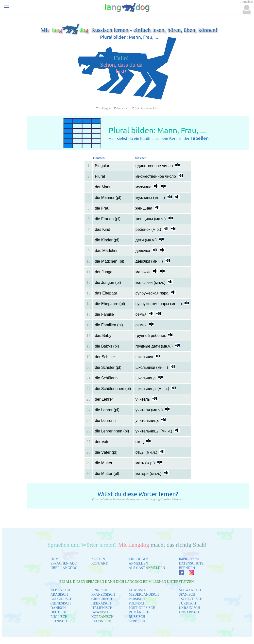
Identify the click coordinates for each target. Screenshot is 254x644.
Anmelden (121, 108)
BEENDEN (187, 568)
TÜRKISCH (187, 603)
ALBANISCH (60, 590)
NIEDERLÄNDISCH (144, 595)
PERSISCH (137, 599)
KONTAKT (100, 563)
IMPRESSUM (189, 559)
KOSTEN (98, 559)
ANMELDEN (138, 563)
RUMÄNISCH (139, 612)
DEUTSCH (59, 612)
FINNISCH (99, 590)
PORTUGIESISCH (142, 608)
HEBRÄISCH (101, 603)
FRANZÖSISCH (103, 595)
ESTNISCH (59, 621)
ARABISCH (59, 595)
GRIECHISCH (102, 599)
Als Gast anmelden (145, 108)
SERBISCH (137, 621)
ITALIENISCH (102, 608)
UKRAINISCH (189, 608)
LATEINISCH (101, 621)
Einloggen (103, 108)
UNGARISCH (189, 612)
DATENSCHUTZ (191, 563)
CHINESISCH (61, 603)
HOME (56, 559)
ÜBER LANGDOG (64, 568)
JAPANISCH (101, 612)
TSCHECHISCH (191, 599)
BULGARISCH (61, 599)
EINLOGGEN (139, 559)
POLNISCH (137, 603)
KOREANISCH (102, 617)
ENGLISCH (59, 617)
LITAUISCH (138, 590)
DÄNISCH (58, 608)
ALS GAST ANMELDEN (147, 568)
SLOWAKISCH (190, 590)
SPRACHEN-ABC (64, 563)
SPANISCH (187, 595)
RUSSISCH (137, 617)
